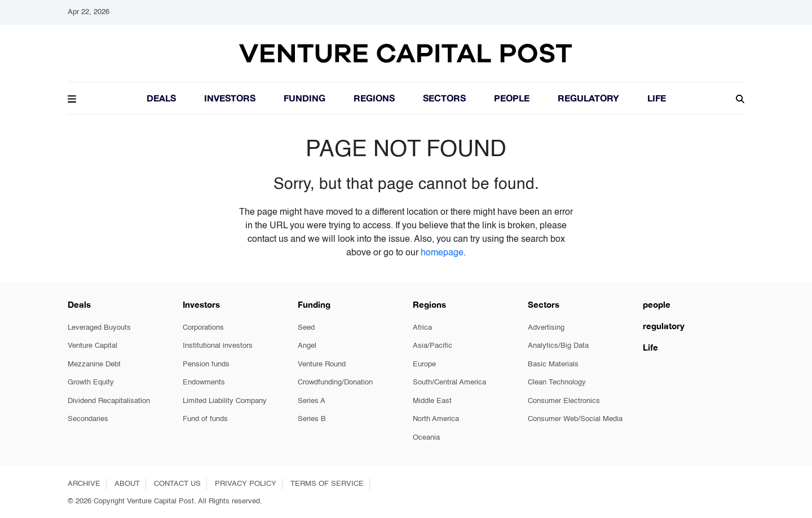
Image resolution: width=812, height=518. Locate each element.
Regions (374, 98)
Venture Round (322, 364)
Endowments (204, 382)
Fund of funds (205, 419)
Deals (161, 98)
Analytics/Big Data (558, 346)
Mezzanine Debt (94, 364)
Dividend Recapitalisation (109, 401)
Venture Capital (92, 346)
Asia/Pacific (433, 346)
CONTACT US (177, 484)
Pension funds (206, 364)
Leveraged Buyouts (99, 328)
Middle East (432, 401)
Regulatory (588, 98)
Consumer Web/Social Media (575, 419)
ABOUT (127, 484)
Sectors (444, 98)
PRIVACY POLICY (246, 484)
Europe (424, 364)
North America (436, 419)
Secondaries (88, 419)
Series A (312, 401)
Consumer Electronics (564, 401)
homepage (442, 253)
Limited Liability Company (225, 401)
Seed (306, 328)
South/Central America (449, 382)
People (512, 98)
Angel (307, 346)
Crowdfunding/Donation (335, 382)
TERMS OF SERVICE (327, 484)
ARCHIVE (84, 484)
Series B (312, 419)
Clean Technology (557, 382)
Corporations (203, 328)
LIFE (657, 98)
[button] (72, 98)
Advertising (546, 328)
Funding (304, 98)
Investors (230, 98)
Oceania (426, 438)
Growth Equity (91, 382)
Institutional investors (218, 346)
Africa (422, 328)
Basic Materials (553, 364)
